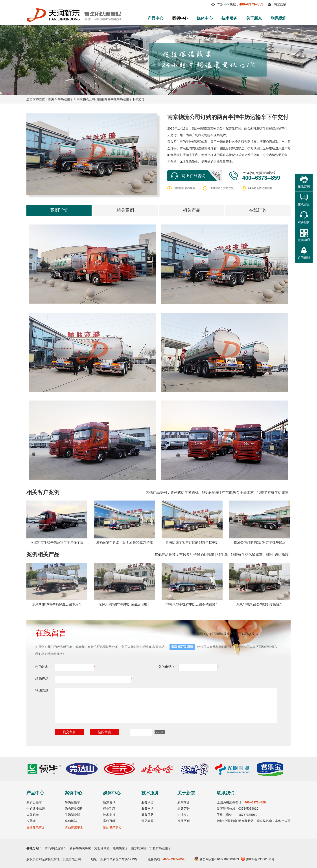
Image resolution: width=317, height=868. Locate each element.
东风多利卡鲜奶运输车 (197, 555)
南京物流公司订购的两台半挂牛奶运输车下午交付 (111, 99)
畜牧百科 (109, 821)
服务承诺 (147, 802)
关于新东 (254, 18)
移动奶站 (71, 821)
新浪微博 (223, 634)
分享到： (200, 634)
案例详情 (59, 210)
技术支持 (109, 815)
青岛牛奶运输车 (56, 848)
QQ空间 (212, 634)
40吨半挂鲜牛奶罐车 (273, 492)
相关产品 (192, 210)
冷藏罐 (31, 821)
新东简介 (184, 802)
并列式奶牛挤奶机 (184, 492)
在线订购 (258, 210)
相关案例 (125, 210)
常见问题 (147, 821)
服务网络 (147, 809)
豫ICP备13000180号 (258, 859)
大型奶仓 (33, 815)
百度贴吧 (242, 634)
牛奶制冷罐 (72, 815)
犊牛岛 (223, 555)
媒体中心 (205, 18)
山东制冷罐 (139, 848)
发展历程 (184, 821)
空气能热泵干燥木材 (238, 492)
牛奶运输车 (65, 99)
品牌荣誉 (184, 809)
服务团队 (147, 815)
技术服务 (229, 18)
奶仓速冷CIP (73, 809)
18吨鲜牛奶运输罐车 (247, 555)
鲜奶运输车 (210, 492)
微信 (232, 634)
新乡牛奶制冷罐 (80, 848)
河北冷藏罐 (102, 848)
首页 (51, 99)
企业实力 (184, 815)
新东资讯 (109, 802)
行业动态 (109, 809)
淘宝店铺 (280, 4)
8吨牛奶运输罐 (277, 555)
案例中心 (180, 18)
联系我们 (279, 18)
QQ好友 (253, 634)
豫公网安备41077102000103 (217, 859)
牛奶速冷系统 (36, 809)
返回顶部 (304, 258)
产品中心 (155, 18)
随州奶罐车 (120, 848)
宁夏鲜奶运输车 (160, 848)
